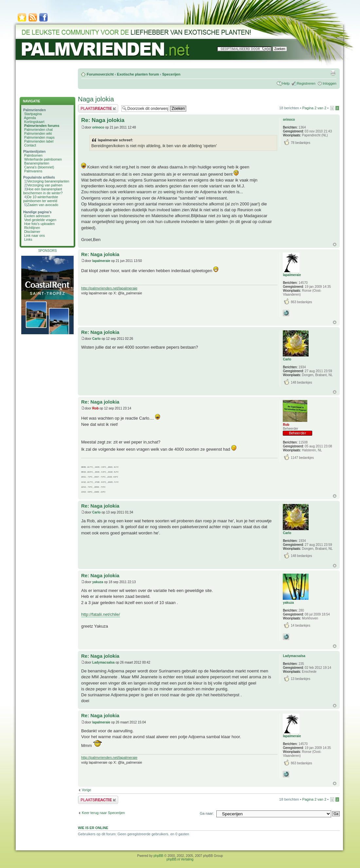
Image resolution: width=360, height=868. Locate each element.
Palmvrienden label (39, 141)
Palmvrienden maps (39, 137)
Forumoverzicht (100, 74)
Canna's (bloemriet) (39, 167)
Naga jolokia (96, 99)
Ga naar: (207, 813)
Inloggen (330, 83)
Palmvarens (33, 171)
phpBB (158, 856)
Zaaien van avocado (43, 205)
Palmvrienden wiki (38, 133)
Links (28, 239)
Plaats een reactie (98, 108)
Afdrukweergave (333, 73)
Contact (30, 145)
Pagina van (314, 108)
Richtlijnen (32, 228)
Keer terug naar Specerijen (103, 813)
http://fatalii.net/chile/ (101, 614)
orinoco (98, 127)
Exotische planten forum (138, 74)
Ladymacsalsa (103, 662)
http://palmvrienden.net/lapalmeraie (109, 288)
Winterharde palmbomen (43, 159)
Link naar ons (35, 235)
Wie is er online (93, 828)
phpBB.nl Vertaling (180, 859)
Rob (95, 408)
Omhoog (335, 244)
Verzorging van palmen (45, 185)
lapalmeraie (101, 261)
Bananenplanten (37, 163)
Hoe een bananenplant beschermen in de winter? (43, 191)
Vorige (86, 790)
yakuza (98, 582)
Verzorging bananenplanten (48, 181)
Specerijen (171, 74)
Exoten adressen (37, 216)
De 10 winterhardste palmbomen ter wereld (41, 199)
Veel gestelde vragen (40, 220)
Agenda (30, 118)
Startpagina (33, 114)
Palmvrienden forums (42, 126)
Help (286, 83)
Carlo (97, 339)
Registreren (306, 83)
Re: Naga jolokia (103, 120)
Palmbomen (33, 155)
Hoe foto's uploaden (39, 224)
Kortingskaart (34, 122)
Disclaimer (32, 232)
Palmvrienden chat (38, 130)
